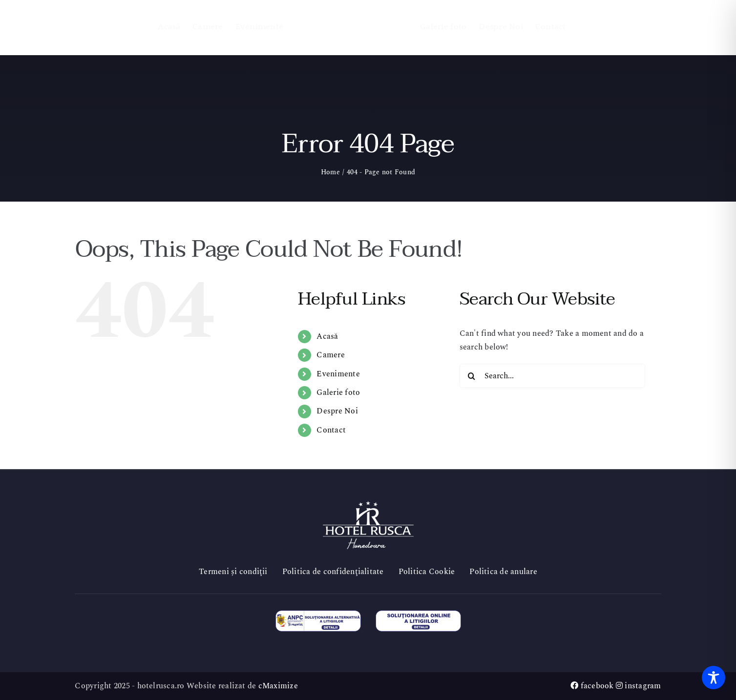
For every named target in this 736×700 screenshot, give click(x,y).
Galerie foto (338, 392)
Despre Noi (337, 411)
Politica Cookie (427, 572)
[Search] (472, 376)
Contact (331, 430)
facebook (592, 686)
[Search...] (552, 376)
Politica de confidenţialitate (333, 572)
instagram (639, 686)
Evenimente (338, 374)
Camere (330, 355)
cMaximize (278, 686)
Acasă (327, 336)
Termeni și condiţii (233, 572)
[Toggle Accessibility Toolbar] (714, 678)
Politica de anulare (503, 572)
